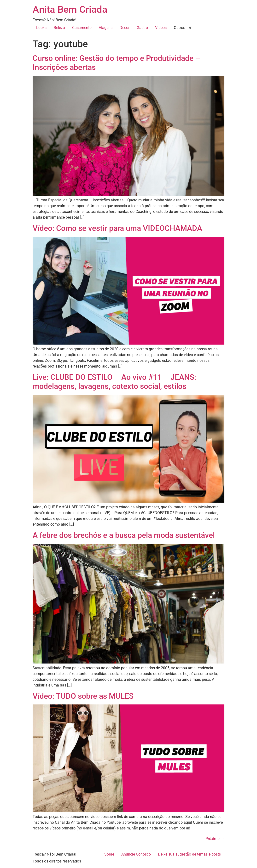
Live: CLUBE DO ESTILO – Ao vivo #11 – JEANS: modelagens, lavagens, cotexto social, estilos (114, 382)
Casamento (82, 28)
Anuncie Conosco (136, 854)
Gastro (142, 28)
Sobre (109, 854)
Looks (41, 28)
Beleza (59, 28)
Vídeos (161, 28)
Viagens (106, 28)
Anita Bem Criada (70, 9)
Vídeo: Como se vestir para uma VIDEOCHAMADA (117, 228)
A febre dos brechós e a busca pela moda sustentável (124, 535)
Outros (179, 28)
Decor (125, 28)
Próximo (215, 839)
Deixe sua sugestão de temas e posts (189, 854)
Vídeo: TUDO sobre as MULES (83, 696)
